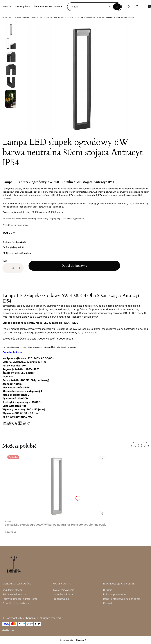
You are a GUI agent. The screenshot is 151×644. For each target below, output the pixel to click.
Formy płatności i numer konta (20, 599)
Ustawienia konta (63, 594)
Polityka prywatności (115, 594)
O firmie (108, 590)
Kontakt (108, 603)
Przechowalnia (61, 599)
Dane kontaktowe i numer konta (122, 599)
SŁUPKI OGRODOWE (55, 17)
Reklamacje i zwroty (14, 594)
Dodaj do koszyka (74, 266)
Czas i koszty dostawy (16, 603)
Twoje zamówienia (63, 590)
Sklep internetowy (72, 640)
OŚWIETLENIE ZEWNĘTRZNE (30, 17)
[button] (117, 7)
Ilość (5, 261)
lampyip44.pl (8, 17)
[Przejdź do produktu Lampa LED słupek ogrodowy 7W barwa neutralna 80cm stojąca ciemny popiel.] (56, 486)
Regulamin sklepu (13, 590)
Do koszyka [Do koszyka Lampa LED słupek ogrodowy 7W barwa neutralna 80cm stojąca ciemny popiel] (102, 513)
